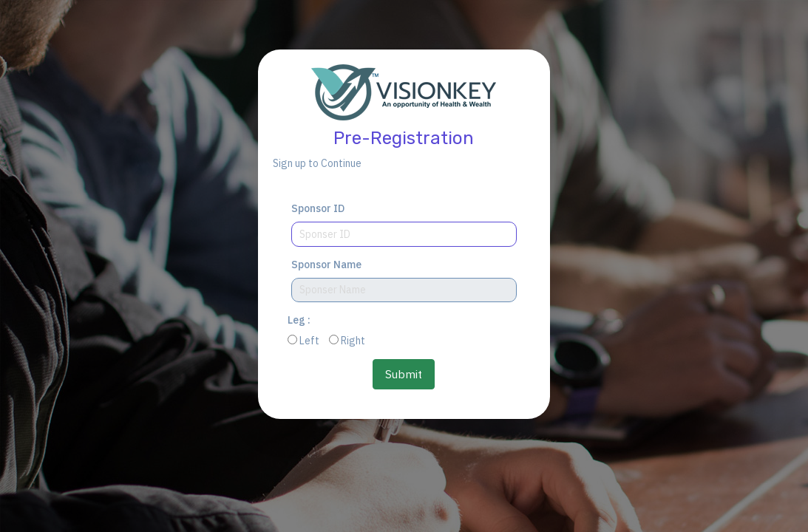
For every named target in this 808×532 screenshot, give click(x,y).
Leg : (299, 320)
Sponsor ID (318, 208)
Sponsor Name (326, 265)
